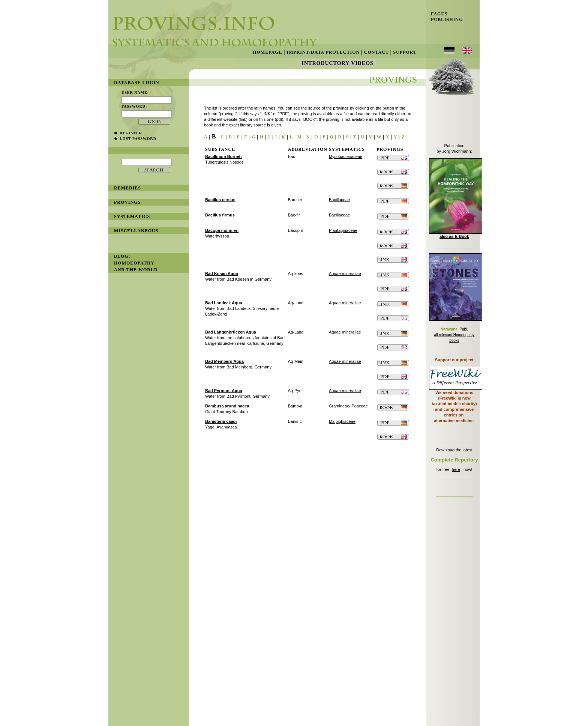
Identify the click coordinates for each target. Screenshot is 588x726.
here (456, 469)
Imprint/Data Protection (323, 52)
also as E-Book (454, 236)
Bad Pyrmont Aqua (224, 391)
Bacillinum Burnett (223, 156)
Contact (376, 52)
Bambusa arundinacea (227, 406)
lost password (138, 139)
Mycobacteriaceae (346, 156)
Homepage (267, 52)
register (131, 133)
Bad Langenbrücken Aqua (231, 332)
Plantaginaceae (343, 230)
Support (405, 52)
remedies (127, 188)
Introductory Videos (337, 63)
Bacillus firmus (220, 215)
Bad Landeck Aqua (224, 303)
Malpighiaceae (342, 421)
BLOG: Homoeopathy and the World (136, 263)
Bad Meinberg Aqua (224, 361)
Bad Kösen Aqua (222, 274)
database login (137, 83)
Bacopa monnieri (222, 230)
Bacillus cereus (220, 200)
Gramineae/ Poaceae (348, 406)
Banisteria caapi (221, 421)
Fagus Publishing (445, 17)
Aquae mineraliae (345, 274)
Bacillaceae (339, 200)
